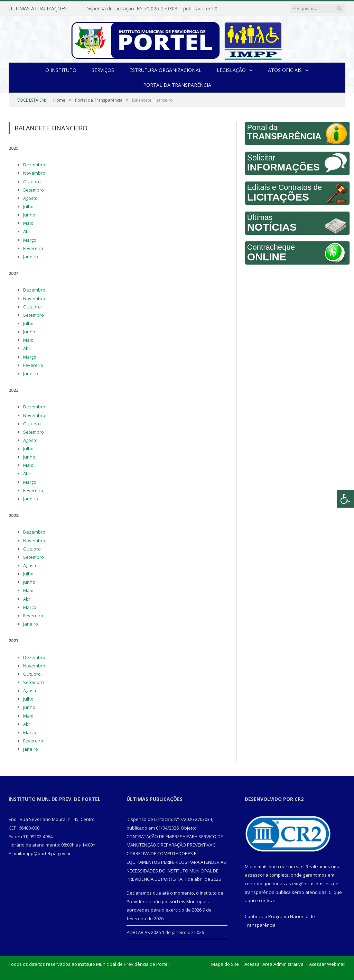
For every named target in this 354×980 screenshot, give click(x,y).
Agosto (30, 198)
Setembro (34, 190)
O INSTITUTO (61, 70)
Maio (28, 223)
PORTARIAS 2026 (144, 932)
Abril (28, 231)
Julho (28, 206)
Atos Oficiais (285, 70)
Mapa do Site (225, 964)
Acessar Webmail (327, 964)
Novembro (34, 173)
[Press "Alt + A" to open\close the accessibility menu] (346, 499)
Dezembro (34, 165)
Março (30, 240)
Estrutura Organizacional (165, 70)
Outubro (32, 182)
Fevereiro (33, 248)
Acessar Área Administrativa (274, 964)
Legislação (231, 70)
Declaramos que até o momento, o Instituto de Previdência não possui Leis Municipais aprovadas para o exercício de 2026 (175, 901)
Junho (29, 215)
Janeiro (31, 257)
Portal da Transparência (177, 85)
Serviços (103, 70)
